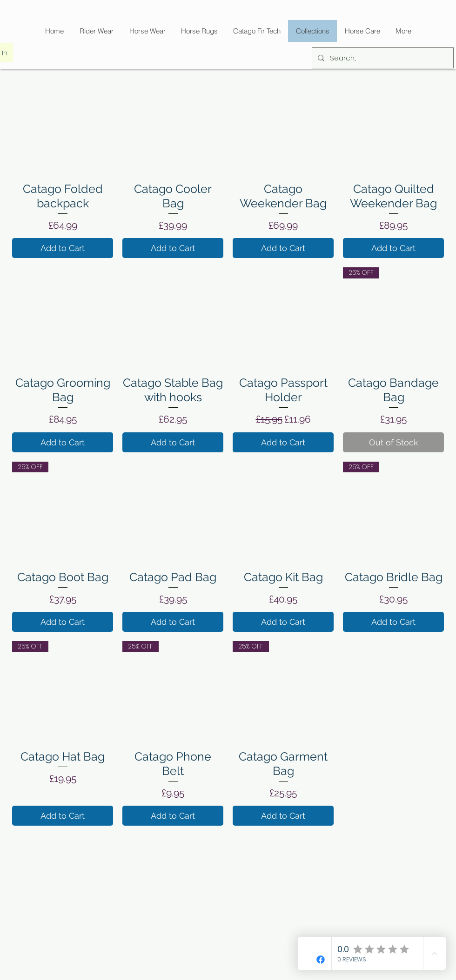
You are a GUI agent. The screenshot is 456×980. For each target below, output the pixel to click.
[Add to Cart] (63, 248)
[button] (257, 31)
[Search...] (382, 58)
